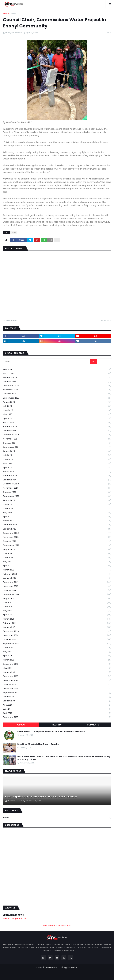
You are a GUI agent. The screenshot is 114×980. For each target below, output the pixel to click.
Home (6, 13)
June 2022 (57, 558)
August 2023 (57, 500)
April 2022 (57, 566)
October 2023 (57, 492)
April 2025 (57, 419)
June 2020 (57, 648)
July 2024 (57, 455)
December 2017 (57, 689)
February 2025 (57, 427)
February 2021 (57, 623)
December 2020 (57, 631)
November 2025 (57, 390)
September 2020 (57, 644)
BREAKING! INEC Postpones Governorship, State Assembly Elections (51, 732)
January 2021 (57, 627)
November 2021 (57, 586)
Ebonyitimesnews (13, 915)
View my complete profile (14, 918)
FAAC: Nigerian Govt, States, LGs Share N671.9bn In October (41, 797)
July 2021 (57, 603)
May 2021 (57, 611)
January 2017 (57, 697)
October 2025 (57, 394)
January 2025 (57, 431)
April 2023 (57, 517)
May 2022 (57, 562)
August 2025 (57, 402)
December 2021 (57, 582)
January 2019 (57, 672)
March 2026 (57, 373)
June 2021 (57, 607)
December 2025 (57, 386)
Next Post (105, 320)
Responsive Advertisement (57, 926)
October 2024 (57, 443)
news (13, 13)
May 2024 (57, 463)
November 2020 (57, 635)
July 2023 (57, 504)
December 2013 (57, 717)
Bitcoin (57, 818)
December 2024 (57, 435)
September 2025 (57, 398)
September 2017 (57, 693)
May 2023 (57, 513)
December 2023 (57, 484)
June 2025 (57, 410)
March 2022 (57, 570)
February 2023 (57, 525)
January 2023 (57, 529)
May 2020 (57, 652)
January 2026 (57, 382)
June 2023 (57, 509)
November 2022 (57, 537)
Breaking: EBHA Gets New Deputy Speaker (38, 744)
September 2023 (57, 496)
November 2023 (57, 488)
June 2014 (57, 709)
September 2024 (57, 447)
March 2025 (57, 423)
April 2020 (57, 656)
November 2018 (57, 680)
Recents (57, 725)
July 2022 (57, 554)
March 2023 (57, 521)
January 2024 (57, 480)
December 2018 (57, 676)
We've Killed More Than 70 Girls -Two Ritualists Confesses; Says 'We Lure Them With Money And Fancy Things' (64, 758)
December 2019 (57, 664)
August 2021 (57, 599)
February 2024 (57, 476)
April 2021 (57, 615)
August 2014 (57, 705)
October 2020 (57, 640)
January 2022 (57, 578)
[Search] (47, 361)
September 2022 (57, 545)
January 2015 (57, 701)
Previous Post (11, 320)
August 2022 (57, 549)
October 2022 (57, 541)
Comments (93, 725)
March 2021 (57, 619)
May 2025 (57, 414)
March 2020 (57, 660)
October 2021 (57, 590)
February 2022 (57, 574)
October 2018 (57, 685)
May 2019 (57, 668)
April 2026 (57, 369)
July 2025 (57, 406)
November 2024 (57, 439)
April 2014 (57, 713)
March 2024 (57, 472)
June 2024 (57, 459)
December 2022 (57, 533)
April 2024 (57, 468)
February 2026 (57, 378)
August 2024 (57, 451)
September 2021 (57, 594)
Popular (21, 725)
